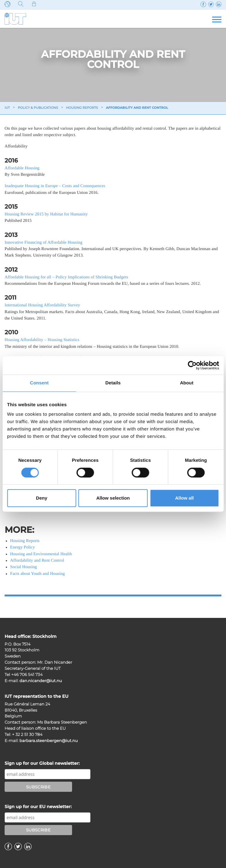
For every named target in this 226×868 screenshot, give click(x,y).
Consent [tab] (39, 383)
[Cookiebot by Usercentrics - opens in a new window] (192, 365)
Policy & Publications (38, 108)
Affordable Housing (22, 168)
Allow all (184, 498)
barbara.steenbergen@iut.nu (48, 741)
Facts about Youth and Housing (37, 574)
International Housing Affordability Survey (42, 305)
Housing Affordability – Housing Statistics (42, 340)
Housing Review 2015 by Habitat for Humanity (46, 214)
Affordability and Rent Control (37, 561)
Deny (42, 498)
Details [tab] (113, 383)
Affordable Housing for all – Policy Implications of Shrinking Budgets (66, 277)
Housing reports (82, 108)
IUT (7, 108)
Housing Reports (25, 541)
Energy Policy (23, 547)
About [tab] (187, 383)
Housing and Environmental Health (41, 554)
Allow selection (113, 498)
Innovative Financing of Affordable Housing (44, 243)
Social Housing (23, 567)
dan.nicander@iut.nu (41, 681)
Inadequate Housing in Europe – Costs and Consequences (55, 186)
